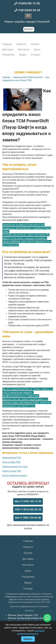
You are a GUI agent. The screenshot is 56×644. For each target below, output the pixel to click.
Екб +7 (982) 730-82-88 (28, 518)
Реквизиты (44, 606)
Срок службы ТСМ (11, 462)
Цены (37, 49)
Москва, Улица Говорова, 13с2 (23, 615)
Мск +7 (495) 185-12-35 (28, 501)
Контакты (24, 49)
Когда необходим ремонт (15, 475)
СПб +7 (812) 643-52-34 (28, 510)
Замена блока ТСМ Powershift (28, 77)
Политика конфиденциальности (24, 606)
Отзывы (35, 55)
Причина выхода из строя (15, 466)
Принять (28, 639)
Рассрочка (8, 55)
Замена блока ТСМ (12, 458)
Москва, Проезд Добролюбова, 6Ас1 (26, 618)
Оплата (35, 44)
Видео (23, 55)
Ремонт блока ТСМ (12, 471)
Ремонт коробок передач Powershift (27, 22)
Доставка (8, 49)
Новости (21, 44)
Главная (7, 44)
